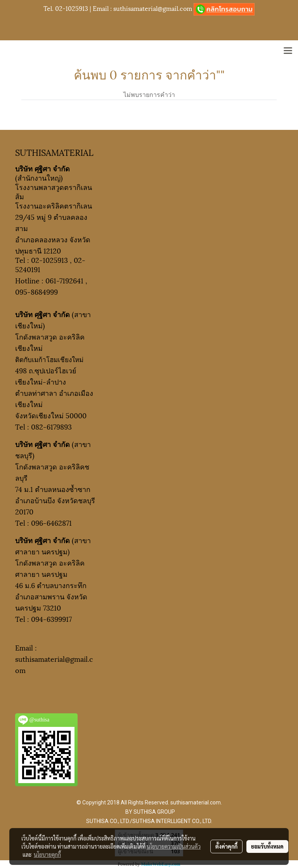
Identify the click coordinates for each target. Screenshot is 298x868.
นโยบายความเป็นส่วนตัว (174, 846)
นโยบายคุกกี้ (47, 854)
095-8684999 (36, 291)
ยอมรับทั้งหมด (267, 846)
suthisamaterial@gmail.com (153, 8)
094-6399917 (51, 619)
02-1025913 (72, 8)
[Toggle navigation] (288, 51)
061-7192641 (64, 280)
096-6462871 (51, 522)
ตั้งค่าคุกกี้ (226, 846)
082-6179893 (51, 426)
